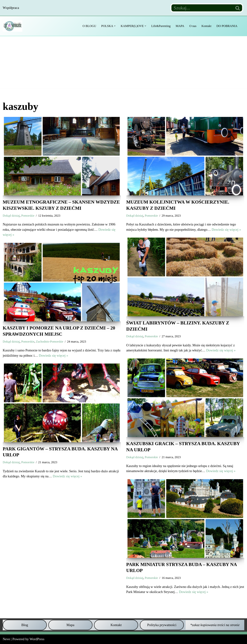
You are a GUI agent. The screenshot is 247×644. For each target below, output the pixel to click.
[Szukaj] (202, 8)
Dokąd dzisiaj (11, 216)
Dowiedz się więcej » (227, 230)
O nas (193, 26)
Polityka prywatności (162, 625)
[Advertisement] (124, 63)
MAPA (180, 26)
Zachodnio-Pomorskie (50, 342)
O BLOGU (89, 26)
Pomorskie (28, 216)
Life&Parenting (160, 26)
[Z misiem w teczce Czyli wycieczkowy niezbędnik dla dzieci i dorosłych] (13, 26)
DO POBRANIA (227, 26)
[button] (114, 26)
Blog (25, 625)
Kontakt (206, 26)
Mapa (70, 625)
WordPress (37, 639)
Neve (6, 639)
